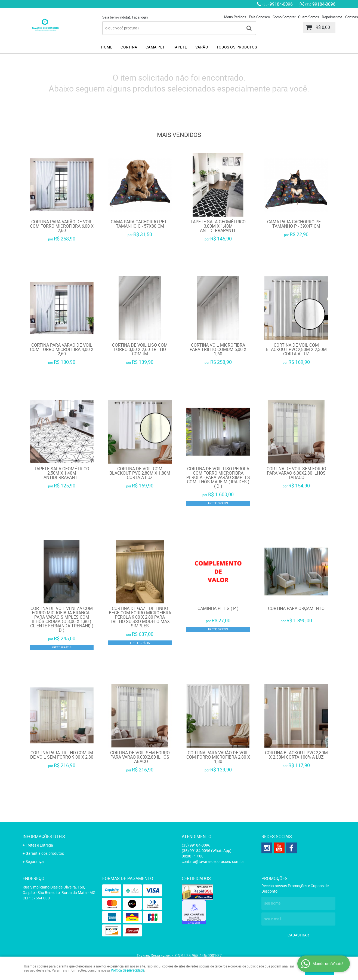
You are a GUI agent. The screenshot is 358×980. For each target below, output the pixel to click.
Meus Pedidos (235, 17)
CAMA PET (155, 47)
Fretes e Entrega (39, 845)
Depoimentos (332, 17)
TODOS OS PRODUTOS (237, 47)
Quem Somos (309, 17)
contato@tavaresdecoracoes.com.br (213, 861)
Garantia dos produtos (45, 853)
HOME (107, 47)
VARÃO (202, 47)
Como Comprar (284, 17)
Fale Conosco (259, 17)
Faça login (140, 17)
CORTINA (129, 47)
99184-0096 (278, 4)
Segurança (35, 861)
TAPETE (180, 47)
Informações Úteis (44, 836)
